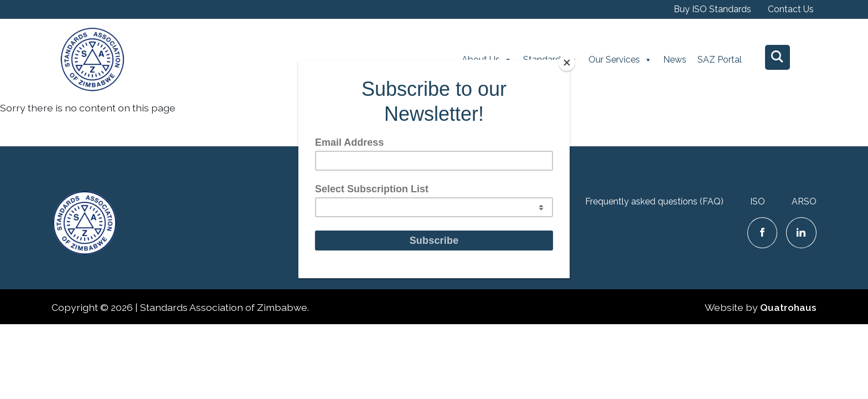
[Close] (567, 63)
